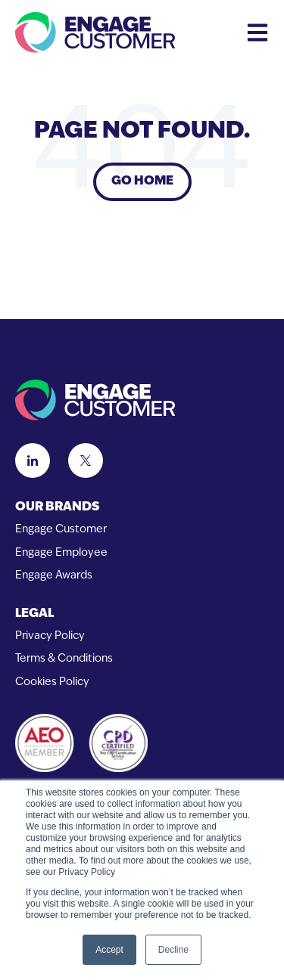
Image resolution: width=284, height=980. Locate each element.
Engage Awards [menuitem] (54, 576)
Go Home (142, 181)
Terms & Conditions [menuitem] (64, 659)
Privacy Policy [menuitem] (50, 636)
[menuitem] (142, 508)
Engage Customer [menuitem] (61, 530)
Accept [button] (109, 950)
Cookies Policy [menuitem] (52, 682)
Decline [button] (173, 950)
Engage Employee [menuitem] (61, 553)
